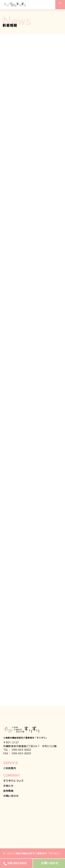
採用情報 (8, 791)
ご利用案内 (10, 768)
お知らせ (8, 786)
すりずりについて (14, 781)
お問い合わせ (11, 796)
